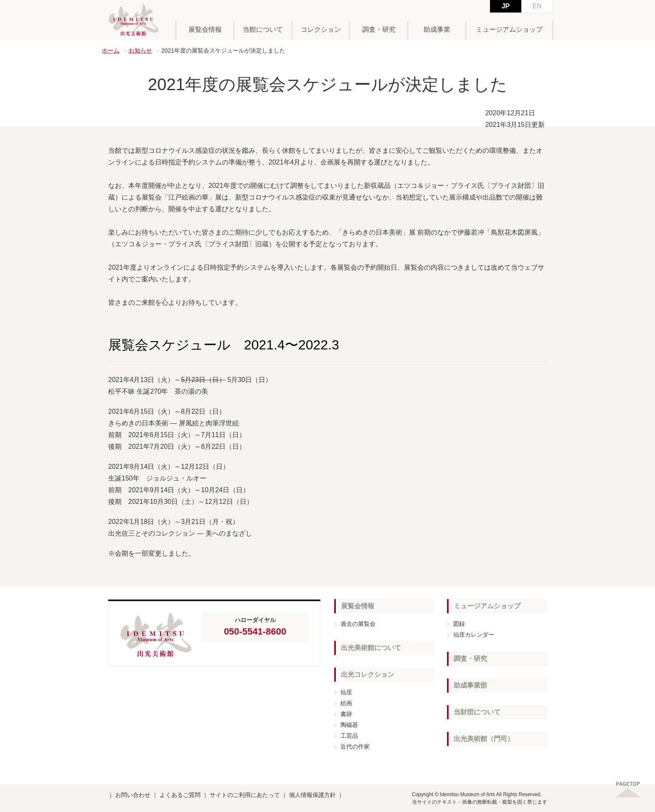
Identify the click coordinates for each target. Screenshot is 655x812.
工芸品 (349, 736)
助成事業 (437, 29)
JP (506, 6)
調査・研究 (379, 29)
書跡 (346, 714)
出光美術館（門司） (484, 739)
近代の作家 (355, 746)
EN (537, 6)
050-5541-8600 (255, 631)
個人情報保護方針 (312, 795)
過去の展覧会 (358, 624)
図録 (459, 624)
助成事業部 (470, 685)
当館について (263, 29)
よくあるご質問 (180, 795)
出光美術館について (371, 648)
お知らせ (140, 51)
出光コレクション (368, 674)
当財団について (477, 712)
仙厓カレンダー (474, 635)
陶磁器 (349, 725)
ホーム (111, 51)
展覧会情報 (205, 29)
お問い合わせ (133, 795)
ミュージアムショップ (509, 29)
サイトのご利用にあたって (245, 795)
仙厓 (346, 692)
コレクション (321, 29)
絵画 (346, 703)
